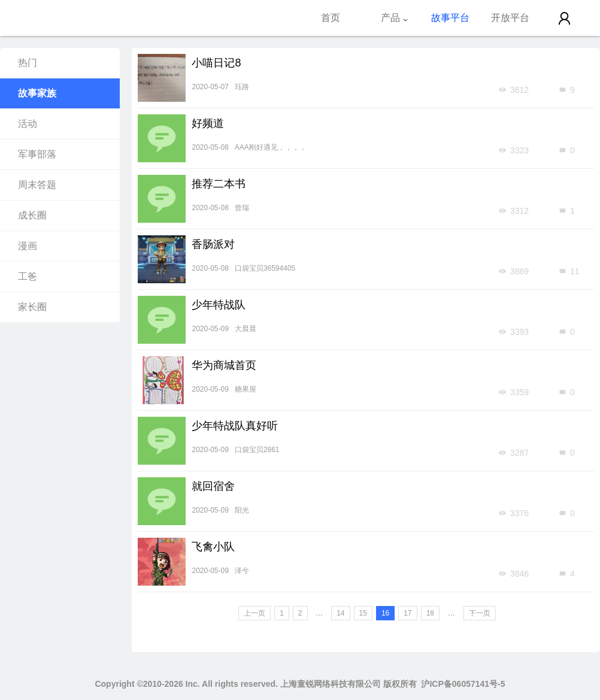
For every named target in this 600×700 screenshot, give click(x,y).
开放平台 (510, 18)
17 (407, 613)
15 (363, 613)
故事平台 (450, 18)
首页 (331, 18)
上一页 (254, 613)
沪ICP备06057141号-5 (463, 684)
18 (430, 613)
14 (340, 613)
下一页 (480, 613)
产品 (395, 18)
